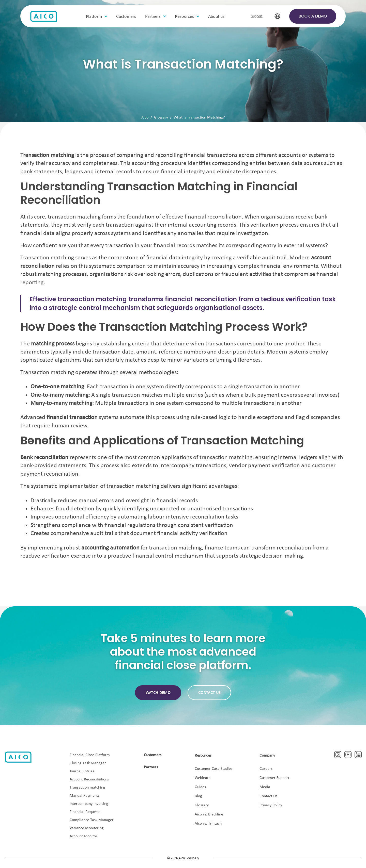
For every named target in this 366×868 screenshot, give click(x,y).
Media (265, 787)
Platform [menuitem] (94, 17)
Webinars (202, 778)
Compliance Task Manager (92, 820)
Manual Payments (85, 796)
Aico (145, 118)
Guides (200, 787)
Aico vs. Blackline (209, 814)
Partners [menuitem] (153, 17)
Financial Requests (85, 812)
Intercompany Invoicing (89, 804)
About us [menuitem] (217, 17)
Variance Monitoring (87, 828)
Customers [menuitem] (127, 17)
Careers (266, 769)
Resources (203, 756)
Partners (151, 767)
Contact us (209, 693)
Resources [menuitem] (185, 17)
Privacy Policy (271, 805)
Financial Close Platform (90, 755)
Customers (153, 755)
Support (257, 16)
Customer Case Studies (213, 769)
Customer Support (274, 778)
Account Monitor (83, 836)
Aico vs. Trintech (208, 824)
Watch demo (158, 693)
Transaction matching (87, 788)
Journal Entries (82, 771)
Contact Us (268, 796)
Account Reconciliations (89, 779)
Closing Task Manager (88, 763)
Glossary (161, 118)
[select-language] (277, 16)
